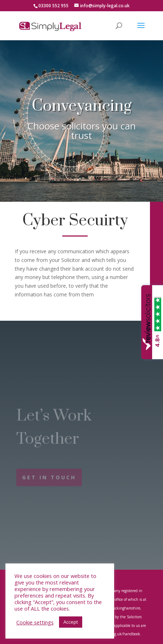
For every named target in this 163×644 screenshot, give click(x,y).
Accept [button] (71, 622)
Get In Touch (49, 477)
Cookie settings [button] (35, 622)
